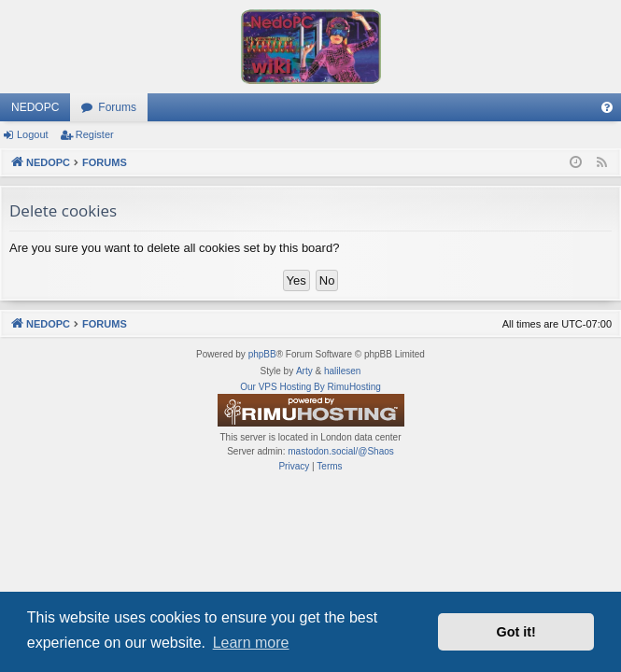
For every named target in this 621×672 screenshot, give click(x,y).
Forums (117, 107)
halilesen (342, 371)
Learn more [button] (251, 643)
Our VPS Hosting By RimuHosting (310, 387)
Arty (304, 371)
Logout (33, 134)
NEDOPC (35, 107)
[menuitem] (607, 107)
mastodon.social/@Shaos (341, 451)
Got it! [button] (516, 632)
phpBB (262, 354)
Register (95, 134)
